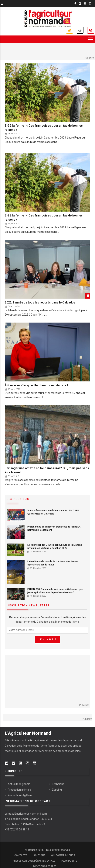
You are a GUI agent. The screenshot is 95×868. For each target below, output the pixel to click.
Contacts (21, 855)
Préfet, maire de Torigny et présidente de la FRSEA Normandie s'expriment (54, 528)
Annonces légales (80, 30)
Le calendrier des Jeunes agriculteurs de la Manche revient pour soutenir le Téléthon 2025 (55, 546)
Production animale (19, 790)
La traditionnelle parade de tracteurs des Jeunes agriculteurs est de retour (53, 563)
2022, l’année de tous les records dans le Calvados (40, 302)
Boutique (39, 855)
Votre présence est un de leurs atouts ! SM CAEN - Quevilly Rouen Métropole (54, 512)
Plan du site (69, 861)
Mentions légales (45, 866)
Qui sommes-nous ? (63, 855)
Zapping (57, 790)
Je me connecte (91, 30)
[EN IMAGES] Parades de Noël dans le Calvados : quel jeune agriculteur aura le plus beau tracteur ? (55, 591)
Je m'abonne (70, 30)
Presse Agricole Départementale (34, 861)
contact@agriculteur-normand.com (26, 814)
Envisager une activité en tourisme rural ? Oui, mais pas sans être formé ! (47, 470)
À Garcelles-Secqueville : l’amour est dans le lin (37, 385)
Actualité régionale (19, 784)
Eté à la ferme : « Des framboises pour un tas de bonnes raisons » (44, 128)
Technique (58, 784)
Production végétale (20, 795)
